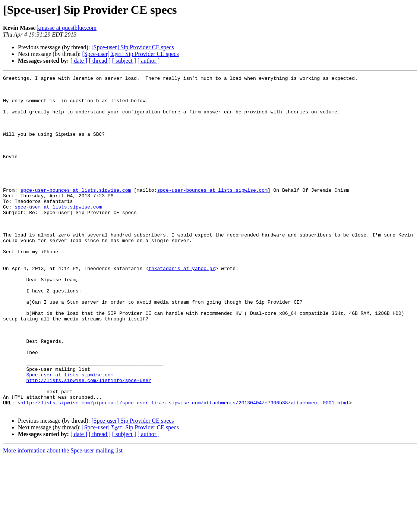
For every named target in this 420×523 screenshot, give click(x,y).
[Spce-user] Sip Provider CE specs (132, 47)
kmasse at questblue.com (67, 28)
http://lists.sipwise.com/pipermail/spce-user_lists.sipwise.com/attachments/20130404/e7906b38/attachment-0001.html (185, 469)
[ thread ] (100, 61)
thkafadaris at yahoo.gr (182, 307)
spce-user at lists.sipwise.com (58, 234)
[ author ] (149, 61)
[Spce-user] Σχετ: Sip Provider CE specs (130, 54)
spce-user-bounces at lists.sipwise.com (76, 213)
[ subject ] (124, 61)
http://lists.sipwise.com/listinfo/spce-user (89, 442)
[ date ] (79, 61)
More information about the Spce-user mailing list (63, 516)
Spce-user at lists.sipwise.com (70, 435)
